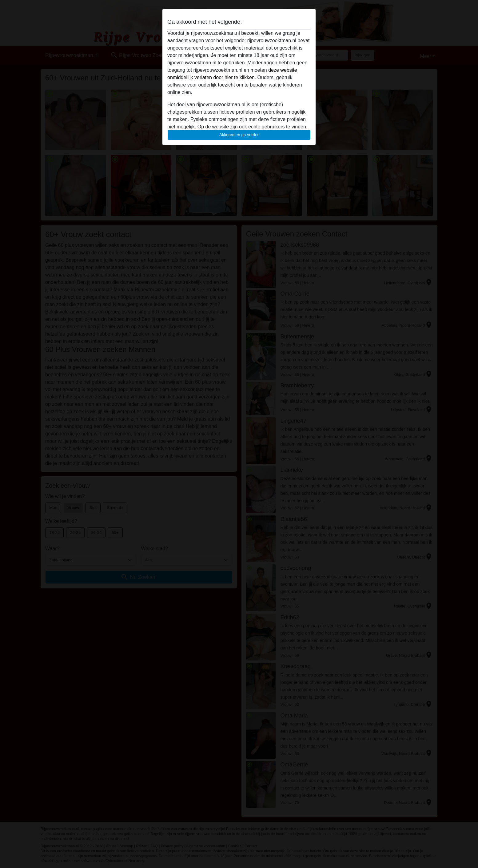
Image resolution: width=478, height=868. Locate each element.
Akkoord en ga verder (239, 135)
